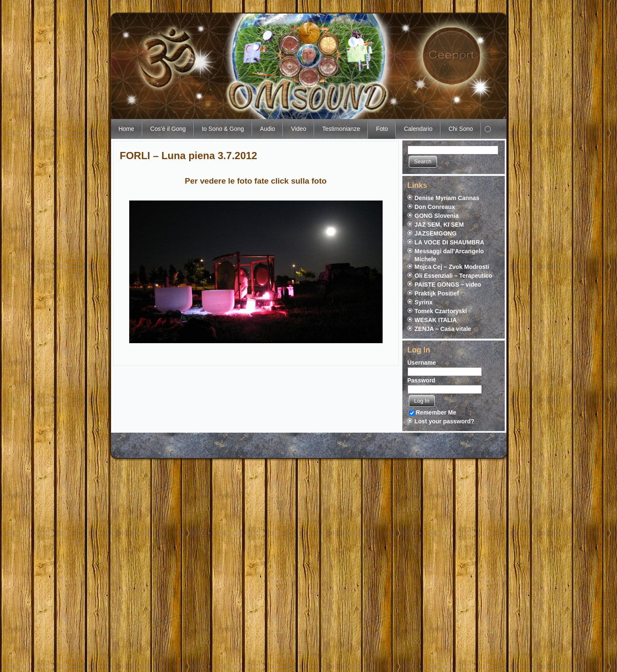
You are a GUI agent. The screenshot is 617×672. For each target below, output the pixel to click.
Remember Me (433, 412)
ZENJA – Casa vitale (443, 329)
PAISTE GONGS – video (448, 285)
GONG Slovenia (437, 216)
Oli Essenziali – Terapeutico (454, 276)
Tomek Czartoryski (441, 311)
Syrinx (424, 302)
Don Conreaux (435, 207)
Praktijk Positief (437, 293)
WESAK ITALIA (436, 320)
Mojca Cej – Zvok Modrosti (452, 267)
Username (422, 363)
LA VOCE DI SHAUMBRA (450, 242)
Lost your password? (445, 421)
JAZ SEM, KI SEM (439, 225)
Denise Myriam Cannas (447, 198)
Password (421, 380)
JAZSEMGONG (436, 233)
